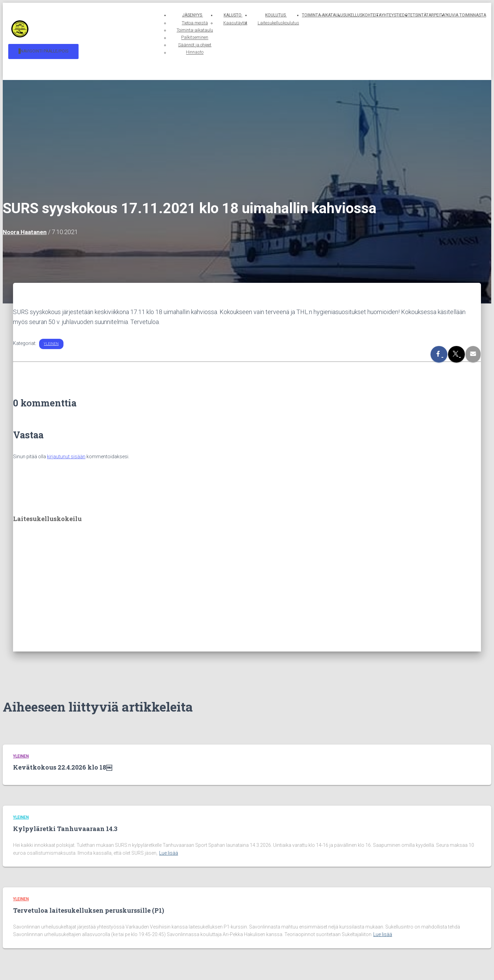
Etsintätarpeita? (428, 15)
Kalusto (213, 15)
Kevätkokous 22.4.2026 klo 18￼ (63, 767)
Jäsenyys (158, 15)
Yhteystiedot (396, 15)
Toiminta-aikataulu (322, 15)
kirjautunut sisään (66, 453)
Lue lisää (169, 853)
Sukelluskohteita (362, 15)
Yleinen (51, 340)
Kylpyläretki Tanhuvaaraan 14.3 (65, 829)
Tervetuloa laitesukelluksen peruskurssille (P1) (89, 910)
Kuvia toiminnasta (466, 15)
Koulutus (269, 15)
